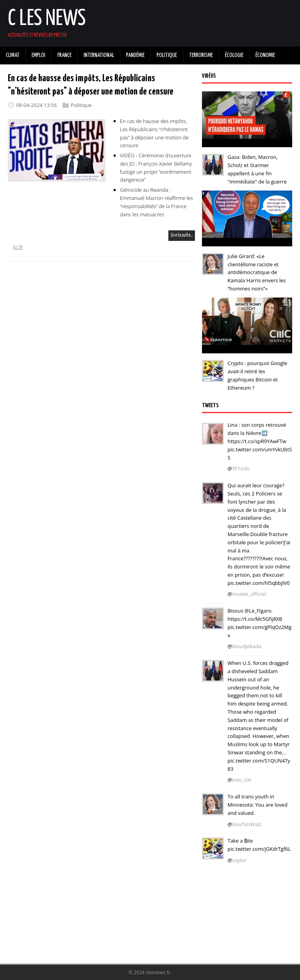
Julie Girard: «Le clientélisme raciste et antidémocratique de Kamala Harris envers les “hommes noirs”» (256, 272)
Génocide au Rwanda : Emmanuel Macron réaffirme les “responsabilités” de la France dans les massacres (156, 202)
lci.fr (18, 247)
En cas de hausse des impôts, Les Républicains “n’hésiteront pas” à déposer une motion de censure (154, 133)
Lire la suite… (182, 235)
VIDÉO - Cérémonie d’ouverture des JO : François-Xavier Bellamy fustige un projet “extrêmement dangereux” (156, 167)
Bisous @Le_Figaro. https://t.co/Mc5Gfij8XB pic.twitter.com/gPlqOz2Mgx (259, 623)
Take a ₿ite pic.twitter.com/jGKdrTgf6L (259, 845)
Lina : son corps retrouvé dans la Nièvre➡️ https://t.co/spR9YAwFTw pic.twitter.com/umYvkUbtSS (260, 441)
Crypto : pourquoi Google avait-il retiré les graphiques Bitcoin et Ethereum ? (257, 375)
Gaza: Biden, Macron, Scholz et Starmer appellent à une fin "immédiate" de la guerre (257, 169)
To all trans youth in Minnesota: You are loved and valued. (257, 805)
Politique (81, 105)
